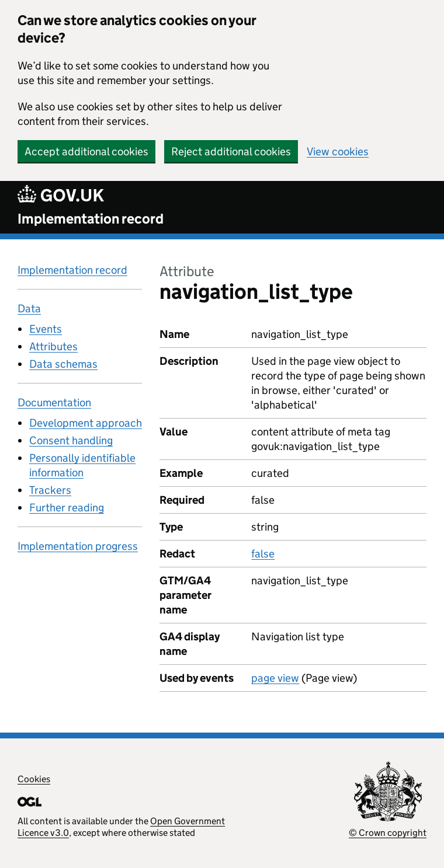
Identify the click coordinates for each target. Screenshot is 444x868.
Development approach (86, 423)
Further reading (67, 508)
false (263, 554)
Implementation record (91, 219)
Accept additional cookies (86, 151)
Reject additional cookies (231, 151)
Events (46, 329)
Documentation (54, 402)
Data (29, 308)
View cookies (338, 151)
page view (275, 678)
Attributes (53, 346)
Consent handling (71, 440)
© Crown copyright (388, 833)
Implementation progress (78, 546)
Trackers (50, 490)
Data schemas (63, 364)
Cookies (34, 779)
